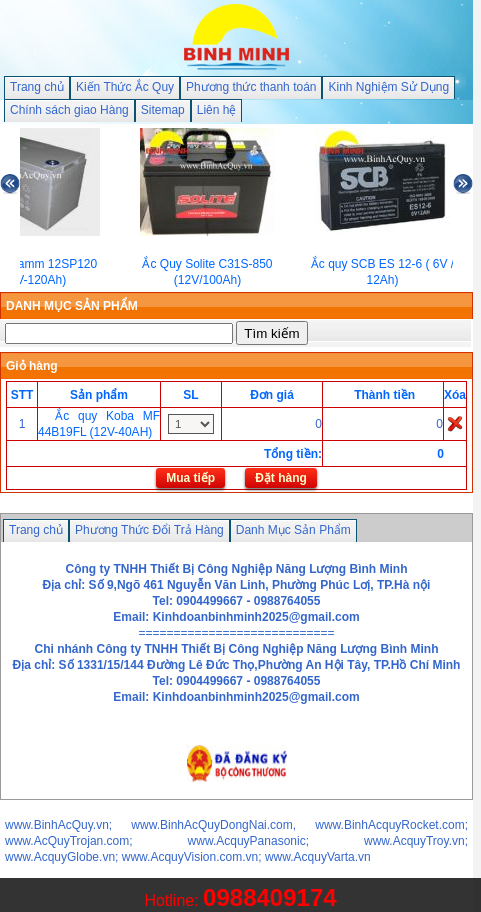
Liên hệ (217, 110)
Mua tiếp (190, 478)
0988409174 (269, 897)
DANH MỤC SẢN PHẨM (72, 306)
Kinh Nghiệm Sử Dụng (388, 87)
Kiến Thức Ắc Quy (125, 87)
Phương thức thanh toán (251, 87)
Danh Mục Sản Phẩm (293, 530)
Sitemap (163, 110)
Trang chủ (37, 87)
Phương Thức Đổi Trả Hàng (149, 530)
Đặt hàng (281, 478)
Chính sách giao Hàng (69, 110)
